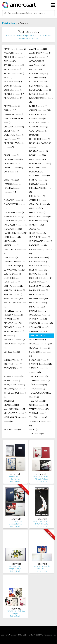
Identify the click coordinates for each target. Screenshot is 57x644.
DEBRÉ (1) (12, 155)
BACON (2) (12, 69)
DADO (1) (34, 135)
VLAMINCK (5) (40, 423)
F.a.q (55, 635)
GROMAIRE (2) (14, 212)
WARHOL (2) (12, 429)
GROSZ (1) (38, 212)
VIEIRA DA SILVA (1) (15, 419)
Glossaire (48, 635)
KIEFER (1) (12, 237)
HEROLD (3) (39, 221)
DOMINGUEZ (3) (40, 163)
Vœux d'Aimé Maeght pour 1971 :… (42, 567)
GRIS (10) (36, 208)
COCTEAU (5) (38, 131)
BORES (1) (13, 90)
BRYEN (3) (12, 106)
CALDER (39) (40, 110)
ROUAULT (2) (40, 348)
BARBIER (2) (39, 73)
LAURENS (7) (38, 261)
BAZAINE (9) (38, 77)
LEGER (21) (38, 270)
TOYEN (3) (9, 401)
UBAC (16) (11, 405)
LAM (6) (11, 257)
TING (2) (37, 389)
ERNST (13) (11, 180)
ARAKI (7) (39, 57)
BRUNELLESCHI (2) (41, 100)
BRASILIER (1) (39, 94)
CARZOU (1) (37, 118)
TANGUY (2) (12, 380)
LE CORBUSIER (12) (13, 266)
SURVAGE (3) (14, 376)
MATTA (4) (38, 303)
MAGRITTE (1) (39, 282)
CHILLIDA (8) (14, 127)
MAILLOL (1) (13, 286)
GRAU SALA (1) (40, 204)
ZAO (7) (36, 433)
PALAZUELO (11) (40, 315)
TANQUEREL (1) (14, 384)
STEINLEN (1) (39, 370)
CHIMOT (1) (39, 127)
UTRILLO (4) (39, 405)
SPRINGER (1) (41, 364)
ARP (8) (10, 61)
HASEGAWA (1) (40, 216)
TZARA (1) (37, 401)
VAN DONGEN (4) (15, 409)
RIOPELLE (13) (41, 344)
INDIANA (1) (13, 229)
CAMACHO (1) (13, 114)
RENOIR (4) (14, 346)
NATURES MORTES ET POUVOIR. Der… (42, 478)
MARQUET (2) (39, 290)
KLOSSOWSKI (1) (41, 241)
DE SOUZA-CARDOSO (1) (40, 145)
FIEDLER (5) (39, 184)
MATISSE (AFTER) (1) (15, 305)
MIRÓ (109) (37, 307)
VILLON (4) (38, 417)
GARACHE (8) (14, 200)
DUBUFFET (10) (13, 168)
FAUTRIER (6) (12, 184)
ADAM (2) (15, 49)
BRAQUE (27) (14, 94)
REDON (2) (38, 339)
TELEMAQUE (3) (15, 389)
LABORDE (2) (38, 245)
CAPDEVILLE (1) (39, 114)
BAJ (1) (36, 69)
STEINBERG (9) (13, 368)
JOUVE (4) (36, 229)
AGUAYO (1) (13, 53)
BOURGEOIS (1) (40, 90)
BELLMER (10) (38, 82)
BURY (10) (10, 110)
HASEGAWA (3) (15, 221)
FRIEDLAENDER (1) (40, 190)
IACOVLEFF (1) (16, 225)
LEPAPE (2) (38, 274)
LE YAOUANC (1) (40, 266)
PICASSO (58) (13, 323)
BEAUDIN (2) (13, 82)
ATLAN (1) (14, 65)
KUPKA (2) (12, 245)
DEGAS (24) (38, 155)
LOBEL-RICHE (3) (41, 278)
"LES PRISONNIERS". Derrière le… (15, 478)
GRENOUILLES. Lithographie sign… (15, 567)
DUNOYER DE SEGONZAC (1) (40, 174)
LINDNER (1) (13, 278)
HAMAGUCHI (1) (14, 216)
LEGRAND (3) (13, 274)
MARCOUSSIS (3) (15, 290)
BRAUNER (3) (13, 98)
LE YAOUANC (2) (14, 270)
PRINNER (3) (38, 331)
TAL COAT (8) (39, 376)
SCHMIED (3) (40, 354)
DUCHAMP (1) (39, 168)
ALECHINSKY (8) (40, 53)
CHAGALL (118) (39, 122)
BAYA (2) (8, 77)
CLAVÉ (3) (12, 131)
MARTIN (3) (13, 294)
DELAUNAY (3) (13, 159)
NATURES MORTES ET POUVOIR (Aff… (42, 523)
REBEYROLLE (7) (39, 335)
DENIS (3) (38, 159)
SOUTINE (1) (13, 364)
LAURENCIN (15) (15, 261)
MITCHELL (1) (13, 311)
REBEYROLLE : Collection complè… (15, 612)
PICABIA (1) (38, 319)
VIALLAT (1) (38, 413)
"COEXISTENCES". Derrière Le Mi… (15, 523)
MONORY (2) (14, 315)
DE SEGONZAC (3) (14, 145)
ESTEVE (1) (38, 180)
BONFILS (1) (13, 86)
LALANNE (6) (41, 251)
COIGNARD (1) (14, 135)
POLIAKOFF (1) (39, 327)
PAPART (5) (11, 319)
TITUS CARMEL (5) (15, 395)
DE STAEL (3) (39, 151)
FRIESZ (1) (37, 196)
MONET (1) (38, 311)
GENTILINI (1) (39, 200)
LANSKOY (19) (39, 257)
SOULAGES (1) (39, 360)
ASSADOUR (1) (37, 61)
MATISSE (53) (39, 298)
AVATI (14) (37, 65)
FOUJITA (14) (12, 190)
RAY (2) (9, 335)
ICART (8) (37, 225)
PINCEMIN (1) (41, 323)
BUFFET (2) (38, 106)
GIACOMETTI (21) (14, 206)
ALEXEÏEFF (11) (16, 57)
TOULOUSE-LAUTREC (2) (40, 395)
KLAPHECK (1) (40, 237)
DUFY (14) (11, 172)
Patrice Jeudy (10, 23)
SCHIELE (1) (12, 352)
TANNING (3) (40, 380)
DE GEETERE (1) (40, 139)
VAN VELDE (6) (39, 409)
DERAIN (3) (12, 163)
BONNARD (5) (39, 86)
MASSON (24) (13, 298)
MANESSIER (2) (40, 286)
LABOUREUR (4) (15, 251)
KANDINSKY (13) (15, 233)
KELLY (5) (38, 233)
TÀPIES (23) (38, 384)
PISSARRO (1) (14, 327)
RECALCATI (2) (15, 339)
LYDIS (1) (12, 282)
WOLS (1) (34, 429)
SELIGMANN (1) (13, 360)
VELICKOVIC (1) (16, 413)
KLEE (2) (10, 241)
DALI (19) (12, 139)
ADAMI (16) (38, 49)
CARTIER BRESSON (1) (14, 120)
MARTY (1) (38, 294)
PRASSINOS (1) (14, 331)
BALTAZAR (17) (14, 73)
